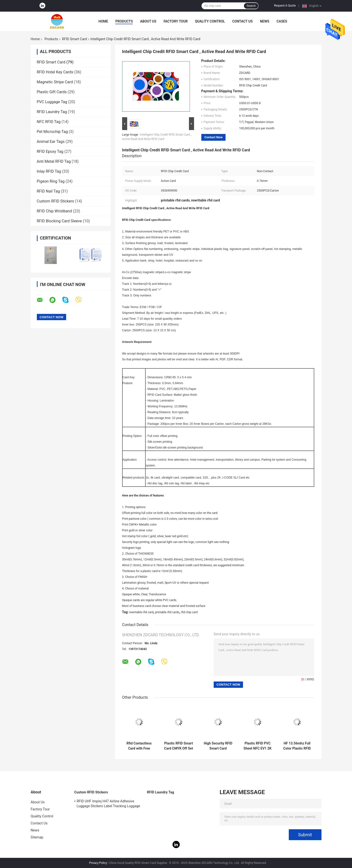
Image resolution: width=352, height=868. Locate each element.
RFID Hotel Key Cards (55, 72)
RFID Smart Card (74, 39)
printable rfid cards (167, 612)
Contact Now (214, 137)
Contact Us (242, 21)
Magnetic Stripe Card (55, 82)
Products (124, 21)
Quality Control (210, 21)
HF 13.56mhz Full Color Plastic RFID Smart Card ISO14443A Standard (297, 746)
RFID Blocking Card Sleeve (59, 221)
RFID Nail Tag (48, 191)
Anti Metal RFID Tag (54, 161)
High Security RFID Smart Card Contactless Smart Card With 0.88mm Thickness (218, 746)
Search (251, 6)
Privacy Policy (98, 863)
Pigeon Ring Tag (51, 181)
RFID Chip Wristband (55, 211)
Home (103, 21)
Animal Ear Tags (51, 142)
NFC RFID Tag (49, 122)
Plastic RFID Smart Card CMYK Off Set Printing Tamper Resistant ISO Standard (178, 746)
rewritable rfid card (141, 612)
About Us (148, 21)
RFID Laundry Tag (52, 112)
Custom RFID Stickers (55, 201)
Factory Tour (176, 21)
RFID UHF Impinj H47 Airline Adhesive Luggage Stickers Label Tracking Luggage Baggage (109, 804)
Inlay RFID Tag (49, 171)
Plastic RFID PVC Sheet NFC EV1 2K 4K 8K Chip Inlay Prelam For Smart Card (257, 746)
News (265, 21)
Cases (282, 21)
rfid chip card (189, 612)
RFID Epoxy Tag (50, 151)
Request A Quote (285, 6)
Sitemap (37, 837)
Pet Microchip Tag (52, 132)
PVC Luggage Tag (52, 102)
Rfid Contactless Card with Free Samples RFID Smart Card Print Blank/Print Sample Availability (139, 746)
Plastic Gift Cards (52, 92)
